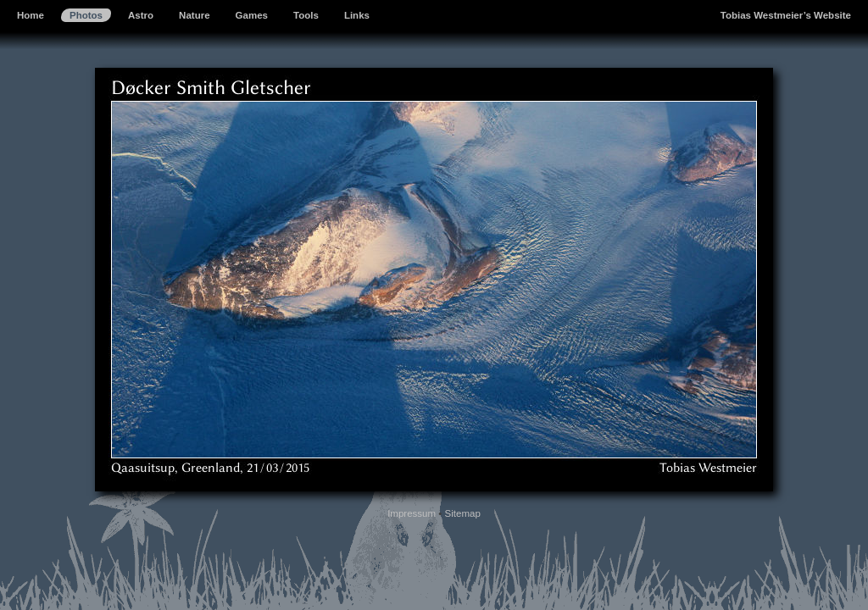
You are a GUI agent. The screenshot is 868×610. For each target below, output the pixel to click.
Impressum (412, 513)
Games (252, 15)
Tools (306, 15)
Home (31, 15)
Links (357, 15)
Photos (86, 15)
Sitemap (463, 513)
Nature (194, 15)
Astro (141, 15)
